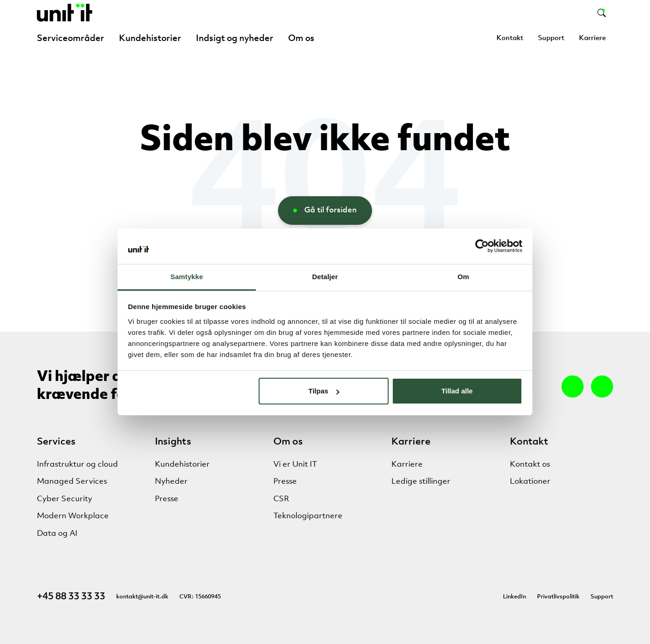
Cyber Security (65, 499)
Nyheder (171, 482)
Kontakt (510, 38)
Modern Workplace (73, 516)
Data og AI (57, 534)
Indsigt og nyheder (235, 39)
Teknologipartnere (308, 516)
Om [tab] (463, 277)
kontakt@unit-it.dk (142, 597)
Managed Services (72, 482)
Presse (167, 499)
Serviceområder (71, 39)
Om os (301, 39)
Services (56, 442)
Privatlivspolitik (558, 597)
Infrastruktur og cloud (77, 465)
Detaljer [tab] (325, 277)
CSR (281, 499)
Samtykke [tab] (187, 277)
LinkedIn (514, 597)
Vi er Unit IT (295, 465)
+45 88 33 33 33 (71, 597)
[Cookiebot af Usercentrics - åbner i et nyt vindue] (482, 246)
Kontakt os (530, 465)
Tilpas (324, 391)
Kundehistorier (150, 39)
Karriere (592, 38)
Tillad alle (457, 391)
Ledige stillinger (421, 482)
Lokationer (530, 482)
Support (551, 38)
